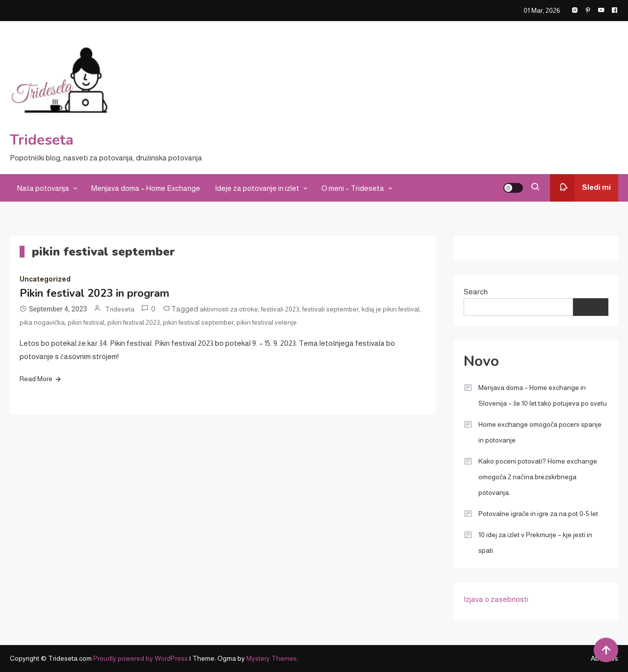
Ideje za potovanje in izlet (257, 188)
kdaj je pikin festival (391, 309)
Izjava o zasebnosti (496, 599)
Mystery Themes (272, 658)
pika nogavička (42, 322)
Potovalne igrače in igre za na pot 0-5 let (538, 514)
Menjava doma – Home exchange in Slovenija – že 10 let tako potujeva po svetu (543, 395)
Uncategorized (45, 279)
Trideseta (42, 140)
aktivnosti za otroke (229, 309)
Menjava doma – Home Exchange (146, 188)
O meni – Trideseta (353, 188)
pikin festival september (198, 322)
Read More (36, 379)
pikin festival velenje (267, 322)
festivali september (330, 309)
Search (476, 292)
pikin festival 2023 (134, 322)
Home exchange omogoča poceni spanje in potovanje (540, 432)
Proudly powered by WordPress (141, 658)
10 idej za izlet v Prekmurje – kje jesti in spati (535, 543)
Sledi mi (580, 188)
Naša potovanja (43, 188)
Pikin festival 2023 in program (94, 293)
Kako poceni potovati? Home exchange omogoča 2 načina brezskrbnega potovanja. (538, 477)
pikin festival (86, 322)
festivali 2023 (280, 309)
